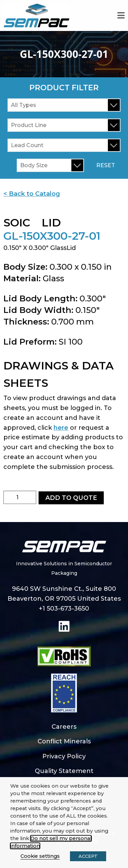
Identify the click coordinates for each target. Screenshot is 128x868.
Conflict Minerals (64, 741)
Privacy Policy (64, 756)
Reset (106, 165)
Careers (64, 727)
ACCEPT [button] (88, 856)
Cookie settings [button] (40, 856)
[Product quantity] (20, 497)
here (61, 428)
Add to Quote (71, 498)
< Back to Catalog (32, 194)
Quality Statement (64, 771)
